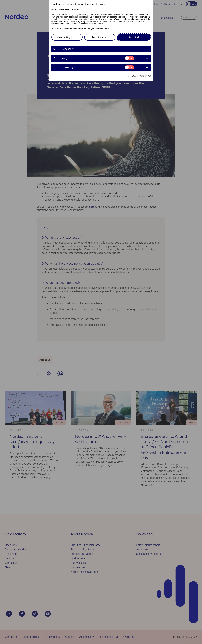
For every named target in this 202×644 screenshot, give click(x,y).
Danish (55, 10)
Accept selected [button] (100, 37)
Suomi (77, 10)
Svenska (69, 10)
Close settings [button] (64, 37)
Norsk (61, 10)
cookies (71, 29)
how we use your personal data (94, 29)
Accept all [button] (134, 37)
